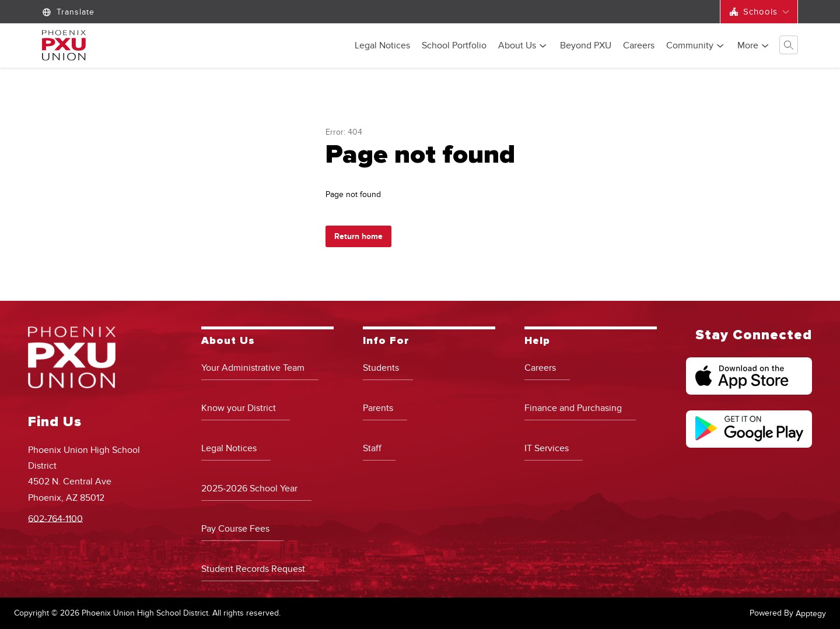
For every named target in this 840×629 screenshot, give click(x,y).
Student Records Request (253, 569)
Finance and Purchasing (573, 408)
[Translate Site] (70, 12)
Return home (358, 236)
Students (381, 368)
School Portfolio (454, 46)
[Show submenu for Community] (690, 45)
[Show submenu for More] (748, 45)
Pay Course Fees (235, 529)
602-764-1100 (55, 518)
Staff (372, 448)
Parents (378, 408)
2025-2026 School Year (249, 489)
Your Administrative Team (253, 368)
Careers (639, 46)
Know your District (239, 408)
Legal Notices (382, 46)
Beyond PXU (586, 46)
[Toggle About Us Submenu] (543, 46)
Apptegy (811, 614)
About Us (517, 46)
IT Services (547, 448)
